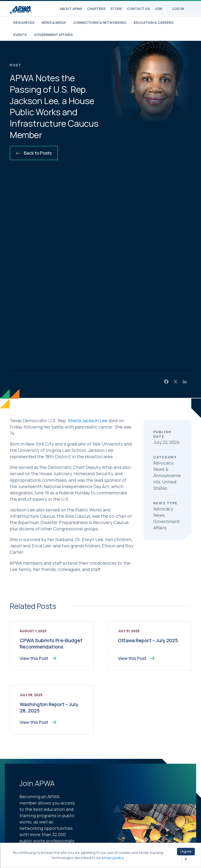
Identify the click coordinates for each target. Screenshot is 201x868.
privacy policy (113, 858)
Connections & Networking (100, 22)
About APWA (71, 9)
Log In (178, 9)
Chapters (96, 9)
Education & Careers (153, 22)
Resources (24, 22)
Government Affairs (53, 35)
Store (116, 9)
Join (158, 9)
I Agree (186, 851)
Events (20, 35)
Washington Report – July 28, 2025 (49, 707)
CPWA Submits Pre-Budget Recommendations (51, 644)
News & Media (54, 22)
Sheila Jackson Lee (88, 421)
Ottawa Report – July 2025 (148, 640)
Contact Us (138, 9)
